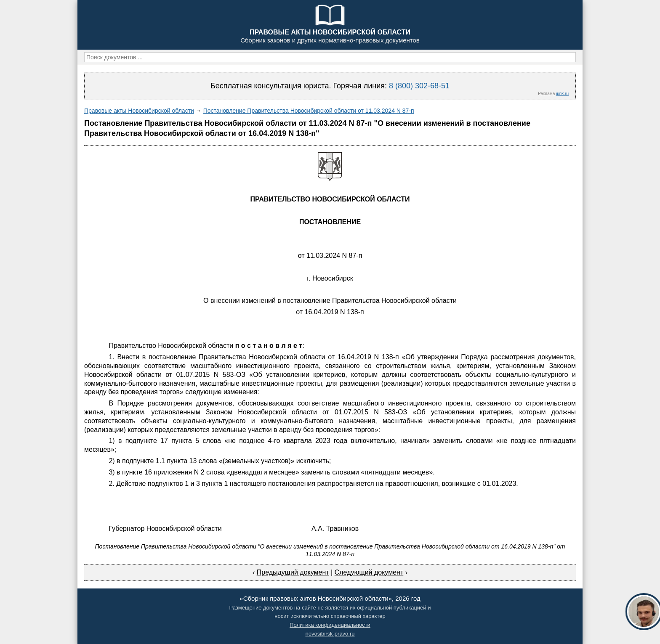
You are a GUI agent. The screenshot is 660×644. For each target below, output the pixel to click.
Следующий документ (369, 572)
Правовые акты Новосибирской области (139, 111)
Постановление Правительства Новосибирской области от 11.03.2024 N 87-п (309, 111)
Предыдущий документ (293, 572)
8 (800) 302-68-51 (419, 86)
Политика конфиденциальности (330, 625)
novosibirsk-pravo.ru (330, 634)
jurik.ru (562, 94)
